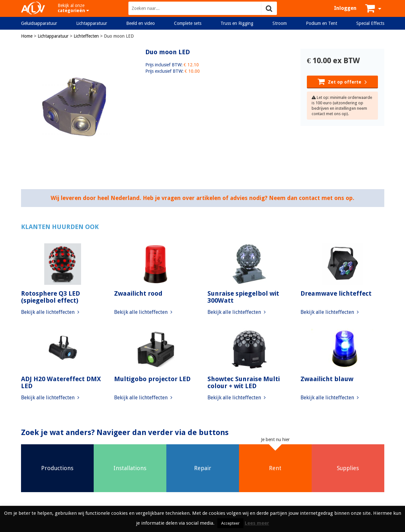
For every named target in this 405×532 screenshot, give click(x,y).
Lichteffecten (86, 36)
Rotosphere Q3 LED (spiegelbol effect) (51, 297)
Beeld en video (141, 23)
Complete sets (188, 23)
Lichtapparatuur (92, 23)
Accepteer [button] (230, 523)
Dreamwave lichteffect (336, 293)
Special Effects (370, 23)
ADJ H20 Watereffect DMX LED (61, 382)
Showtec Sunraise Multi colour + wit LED (244, 382)
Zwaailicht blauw (327, 379)
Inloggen (345, 8)
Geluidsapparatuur (39, 23)
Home (27, 36)
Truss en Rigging (237, 23)
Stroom (280, 23)
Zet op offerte (342, 81)
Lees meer (257, 523)
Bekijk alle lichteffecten (50, 312)
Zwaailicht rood (138, 293)
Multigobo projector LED (152, 379)
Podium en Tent (322, 23)
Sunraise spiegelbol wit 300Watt (243, 297)
